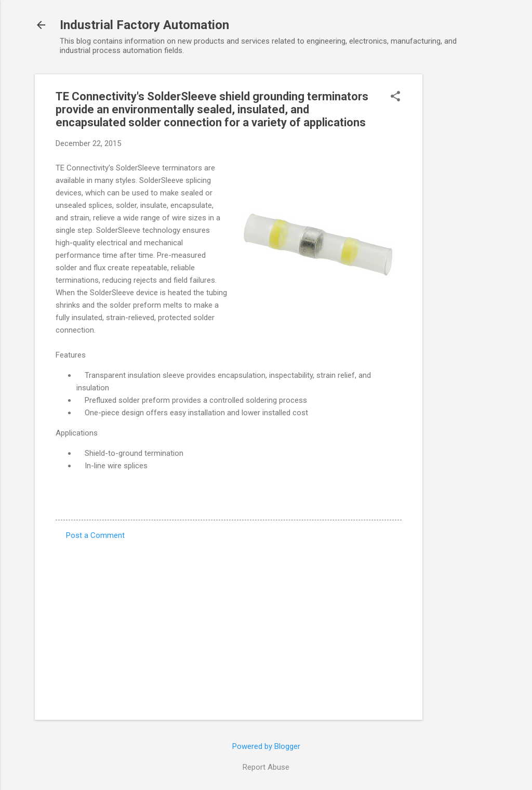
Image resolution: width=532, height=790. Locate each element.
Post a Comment (95, 535)
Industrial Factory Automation (144, 25)
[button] (395, 97)
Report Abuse (266, 767)
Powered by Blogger (266, 746)
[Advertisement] (464, 230)
